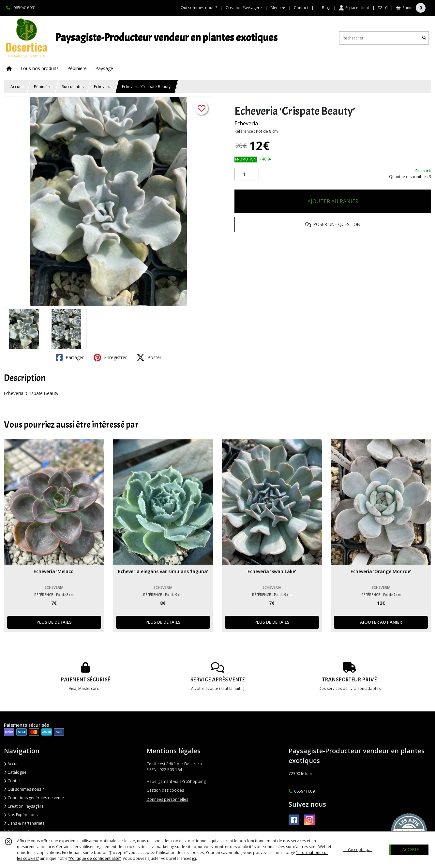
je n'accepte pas (357, 850)
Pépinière (43, 87)
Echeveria (103, 87)
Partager (70, 358)
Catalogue (15, 772)
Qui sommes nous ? (24, 789)
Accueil (17, 87)
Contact (301, 8)
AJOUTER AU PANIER (333, 201)
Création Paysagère (24, 806)
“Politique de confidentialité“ (95, 858)
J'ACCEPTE (410, 850)
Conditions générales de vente (34, 798)
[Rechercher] (424, 38)
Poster (149, 358)
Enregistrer (110, 358)
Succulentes (73, 87)
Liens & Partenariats (24, 823)
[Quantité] (247, 174)
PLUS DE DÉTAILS (54, 622)
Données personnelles (167, 799)
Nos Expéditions (21, 815)
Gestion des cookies (165, 790)
